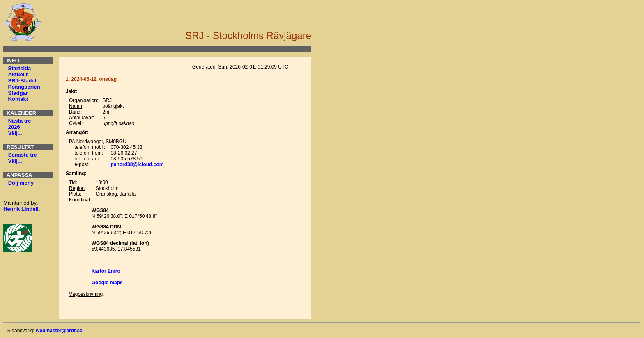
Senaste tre (23, 155)
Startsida (20, 68)
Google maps (107, 283)
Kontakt (18, 99)
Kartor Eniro (106, 271)
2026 (14, 127)
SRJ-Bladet (22, 81)
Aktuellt (18, 74)
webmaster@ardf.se (59, 331)
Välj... (15, 133)
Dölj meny (21, 183)
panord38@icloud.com (137, 164)
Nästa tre (20, 121)
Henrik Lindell (21, 209)
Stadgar (18, 93)
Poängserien (24, 87)
